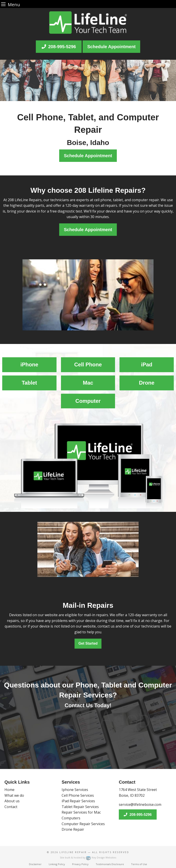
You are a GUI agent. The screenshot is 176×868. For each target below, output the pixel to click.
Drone (147, 383)
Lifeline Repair (73, 852)
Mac (88, 383)
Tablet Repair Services (80, 807)
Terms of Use (139, 864)
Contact (11, 807)
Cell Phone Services (78, 795)
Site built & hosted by (88, 857)
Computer (88, 401)
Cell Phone (88, 364)
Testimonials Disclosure (110, 864)
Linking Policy (57, 864)
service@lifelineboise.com (140, 804)
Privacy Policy (80, 864)
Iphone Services (75, 790)
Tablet (29, 383)
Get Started (88, 643)
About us (12, 801)
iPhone (29, 364)
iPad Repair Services (78, 801)
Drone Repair (73, 829)
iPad (147, 364)
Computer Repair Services (83, 824)
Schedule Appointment (111, 47)
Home (9, 790)
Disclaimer (35, 864)
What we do (14, 795)
